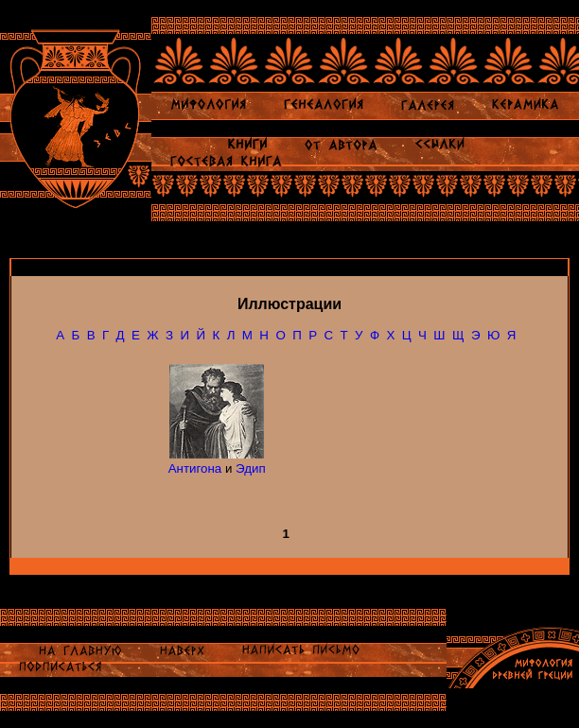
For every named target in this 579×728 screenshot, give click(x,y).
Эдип (251, 468)
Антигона (195, 468)
